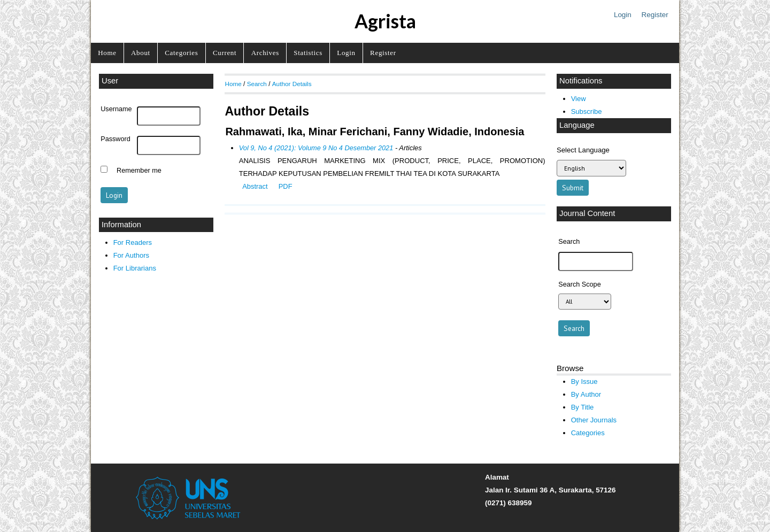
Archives (265, 53)
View (579, 99)
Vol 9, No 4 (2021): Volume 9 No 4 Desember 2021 (316, 148)
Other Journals (594, 420)
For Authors (131, 255)
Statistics (308, 53)
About (141, 53)
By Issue (584, 381)
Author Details (292, 84)
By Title (583, 407)
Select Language (583, 150)
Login (623, 15)
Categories (181, 53)
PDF (286, 186)
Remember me (139, 171)
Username (116, 109)
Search (257, 84)
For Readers (133, 242)
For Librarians (135, 268)
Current (225, 53)
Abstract (255, 186)
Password (115, 139)
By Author (586, 394)
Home (107, 53)
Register (655, 15)
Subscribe (587, 111)
